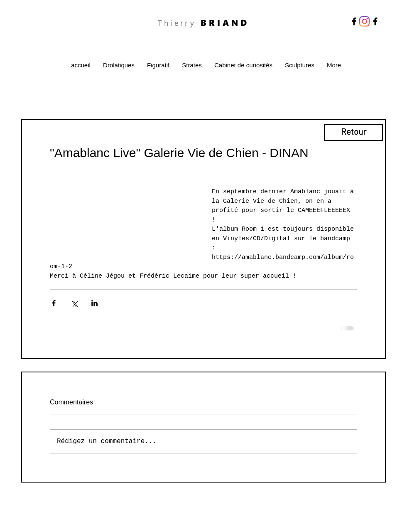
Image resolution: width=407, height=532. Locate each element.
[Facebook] (354, 21)
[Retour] (353, 133)
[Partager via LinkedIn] (94, 303)
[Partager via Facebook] (54, 303)
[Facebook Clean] (362, 500)
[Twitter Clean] (373, 500)
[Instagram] (364, 21)
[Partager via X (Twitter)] (74, 303)
